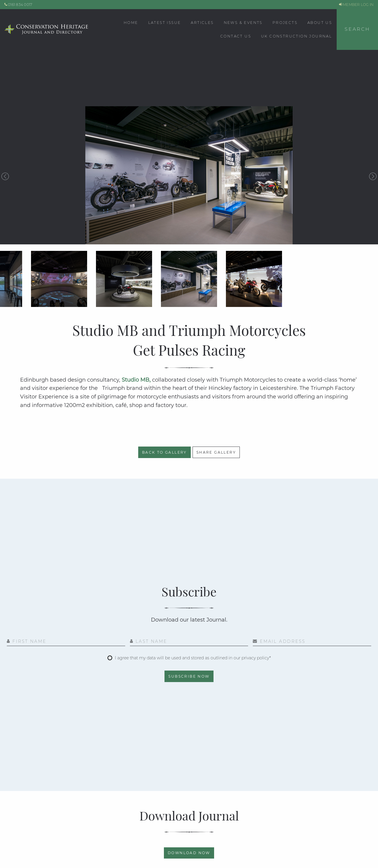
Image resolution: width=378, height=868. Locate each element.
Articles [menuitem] (202, 23)
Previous (5, 176)
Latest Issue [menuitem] (165, 23)
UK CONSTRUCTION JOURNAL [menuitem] (296, 36)
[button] (357, 30)
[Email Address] (312, 642)
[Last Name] (189, 642)
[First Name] (66, 642)
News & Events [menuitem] (243, 23)
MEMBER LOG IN (356, 5)
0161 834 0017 (18, 5)
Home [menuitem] (131, 23)
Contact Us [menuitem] (236, 36)
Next (373, 176)
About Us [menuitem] (320, 23)
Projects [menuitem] (285, 23)
